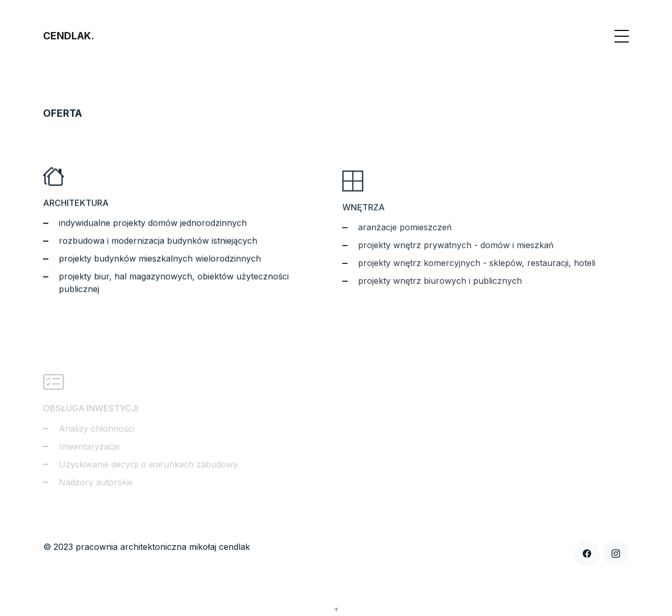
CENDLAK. (69, 36)
